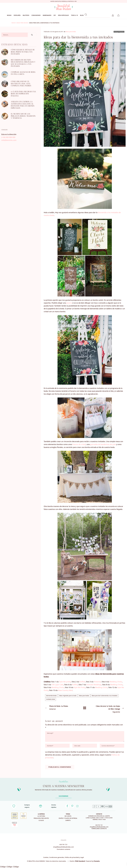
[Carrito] (118, 15)
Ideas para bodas (22, 23)
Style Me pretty (65, 682)
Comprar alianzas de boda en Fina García (23, 73)
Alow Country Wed (65, 690)
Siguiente (109, 709)
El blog (41, 820)
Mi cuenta (68, 816)
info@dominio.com (9, 140)
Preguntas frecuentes (41, 818)
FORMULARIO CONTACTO (99, 829)
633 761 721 (99, 825)
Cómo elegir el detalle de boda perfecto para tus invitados (23, 52)
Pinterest (97, 682)
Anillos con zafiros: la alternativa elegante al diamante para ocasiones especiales (23, 105)
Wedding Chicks (116, 682)
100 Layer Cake (58, 685)
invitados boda (51, 699)
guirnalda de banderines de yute (103, 444)
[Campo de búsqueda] (15, 35)
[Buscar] (32, 35)
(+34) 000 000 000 (8, 137)
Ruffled (82, 682)
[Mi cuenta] (113, 15)
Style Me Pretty (80, 687)
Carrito (68, 820)
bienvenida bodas (51, 696)
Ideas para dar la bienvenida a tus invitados (104, 696)
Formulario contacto (64, 849)
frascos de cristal (79, 444)
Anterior (60, 707)
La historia (41, 816)
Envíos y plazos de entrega (68, 818)
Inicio (14, 23)
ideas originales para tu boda (68, 696)
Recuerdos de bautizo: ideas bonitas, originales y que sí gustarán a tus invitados (23, 63)
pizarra (69, 303)
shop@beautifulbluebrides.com (99, 827)
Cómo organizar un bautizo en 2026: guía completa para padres (21, 84)
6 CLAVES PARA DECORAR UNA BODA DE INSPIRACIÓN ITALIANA (23, 94)
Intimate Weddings (94, 685)
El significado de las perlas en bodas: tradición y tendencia (23, 116)
